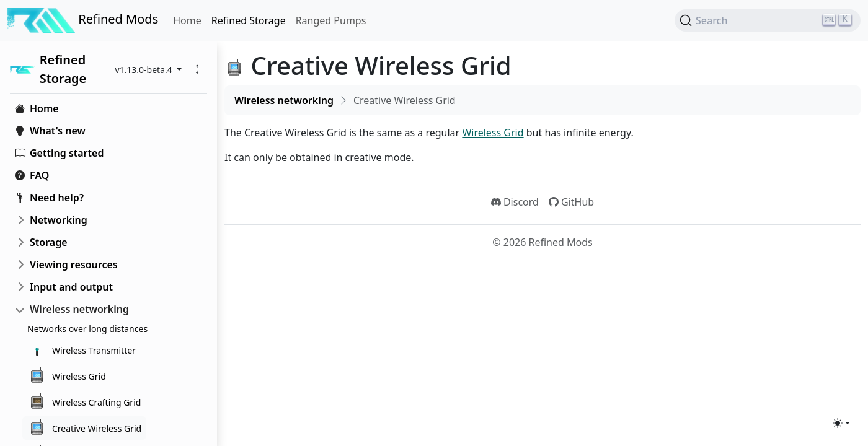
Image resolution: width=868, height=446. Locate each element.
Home (187, 20)
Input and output (71, 287)
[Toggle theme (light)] (841, 423)
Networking (59, 220)
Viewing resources (74, 265)
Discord (515, 202)
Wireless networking (79, 309)
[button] (197, 69)
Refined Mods (83, 20)
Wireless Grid (493, 133)
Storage (49, 242)
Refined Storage (249, 20)
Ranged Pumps (331, 20)
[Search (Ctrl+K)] (768, 20)
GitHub (571, 202)
